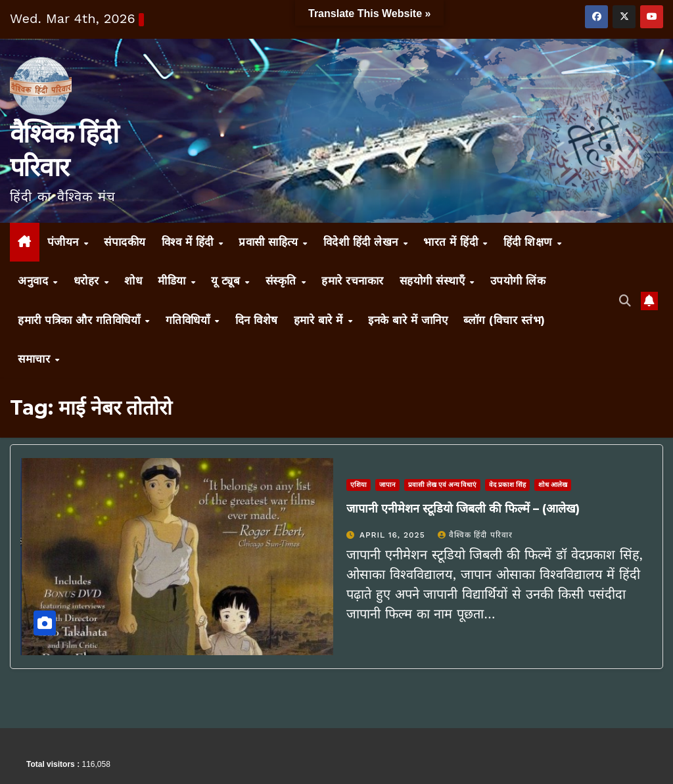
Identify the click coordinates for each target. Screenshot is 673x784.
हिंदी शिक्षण (530, 242)
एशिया (359, 485)
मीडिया (174, 281)
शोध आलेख (553, 485)
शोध (133, 281)
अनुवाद (35, 281)
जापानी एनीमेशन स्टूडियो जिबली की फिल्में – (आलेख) (463, 509)
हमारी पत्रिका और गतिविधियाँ (81, 320)
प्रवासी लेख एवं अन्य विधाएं (442, 485)
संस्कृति (283, 281)
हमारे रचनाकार (353, 281)
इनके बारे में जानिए (408, 320)
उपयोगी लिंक (518, 281)
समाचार (36, 359)
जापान (387, 485)
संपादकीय (125, 242)
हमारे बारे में (320, 320)
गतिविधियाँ (190, 320)
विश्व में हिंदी (190, 242)
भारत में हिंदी (453, 242)
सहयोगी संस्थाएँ (434, 281)
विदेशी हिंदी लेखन (363, 242)
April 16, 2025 (394, 535)
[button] (625, 301)
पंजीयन (65, 242)
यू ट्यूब (227, 281)
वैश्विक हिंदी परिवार (476, 535)
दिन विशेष (257, 320)
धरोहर (88, 281)
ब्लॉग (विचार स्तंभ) (504, 320)
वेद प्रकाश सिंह (507, 485)
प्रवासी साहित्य (270, 242)
